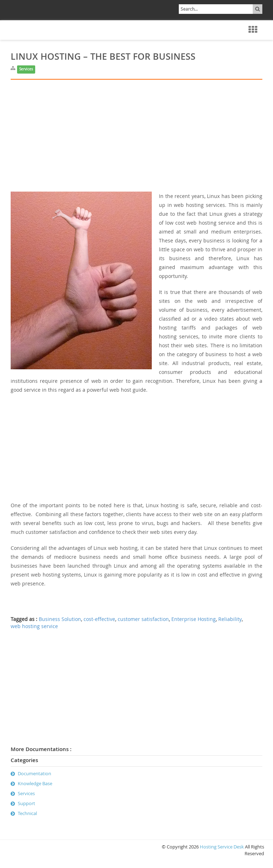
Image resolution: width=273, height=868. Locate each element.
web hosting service (34, 626)
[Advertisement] (136, 142)
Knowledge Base (35, 783)
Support (26, 803)
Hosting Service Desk (222, 847)
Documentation (34, 773)
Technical (27, 813)
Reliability (230, 619)
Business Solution (60, 619)
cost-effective (99, 619)
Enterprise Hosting (194, 619)
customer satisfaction (143, 619)
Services (26, 69)
